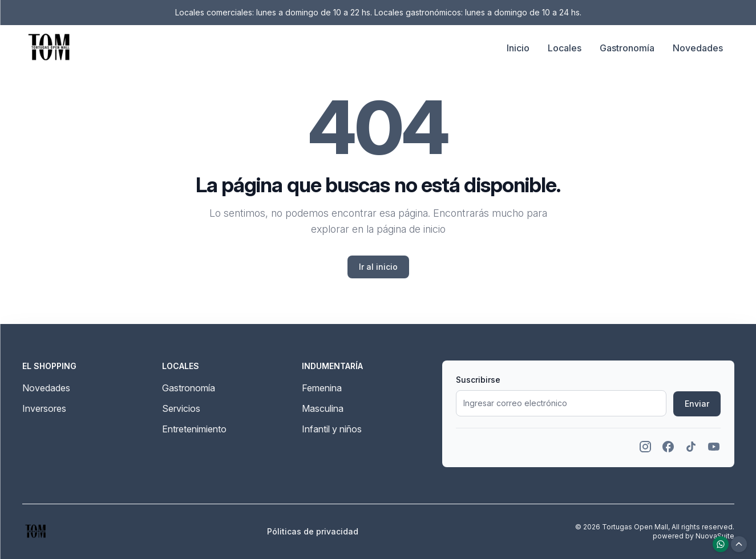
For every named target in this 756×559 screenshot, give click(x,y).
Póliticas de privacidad (313, 531)
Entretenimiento (194, 429)
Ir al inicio (378, 267)
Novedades (698, 48)
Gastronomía (627, 48)
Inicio (518, 48)
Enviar (697, 404)
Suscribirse (478, 380)
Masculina (323, 408)
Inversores (44, 408)
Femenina (322, 388)
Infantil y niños (332, 429)
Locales (565, 48)
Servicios (181, 408)
